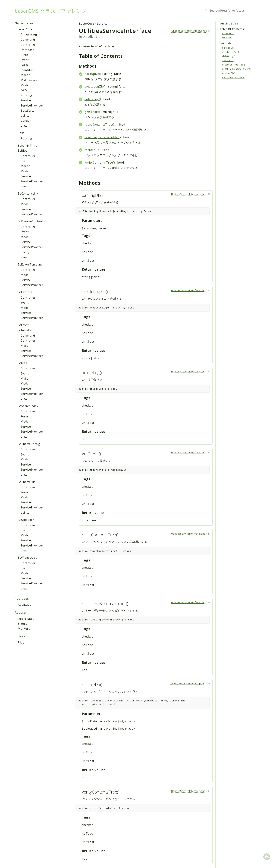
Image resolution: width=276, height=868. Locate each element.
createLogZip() (95, 86)
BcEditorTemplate (30, 264)
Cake (21, 133)
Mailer (25, 75)
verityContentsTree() (100, 163)
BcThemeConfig (29, 444)
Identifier (27, 70)
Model (25, 85)
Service (26, 100)
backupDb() (93, 74)
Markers (24, 629)
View (24, 126)
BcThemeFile (27, 482)
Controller (28, 45)
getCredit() (92, 112)
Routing (26, 95)
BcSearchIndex (28, 406)
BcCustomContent (30, 221)
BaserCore (25, 29)
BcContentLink (28, 193)
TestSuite (28, 111)
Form (24, 65)
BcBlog (23, 151)
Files (21, 642)
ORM (24, 90)
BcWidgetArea (28, 558)
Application (26, 605)
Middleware (29, 80)
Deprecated (26, 619)
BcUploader (26, 520)
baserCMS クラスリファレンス (51, 11)
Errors (22, 624)
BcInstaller (25, 330)
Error (24, 55)
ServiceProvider (32, 105)
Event (25, 60)
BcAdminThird (28, 146)
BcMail (22, 363)
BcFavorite (25, 292)
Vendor (26, 121)
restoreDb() (93, 150)
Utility (25, 115)
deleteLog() (93, 99)
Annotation (29, 35)
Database (27, 50)
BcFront (23, 325)
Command (28, 40)
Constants (228, 33)
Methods (227, 38)
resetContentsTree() (99, 124)
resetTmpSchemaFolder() (103, 137)
